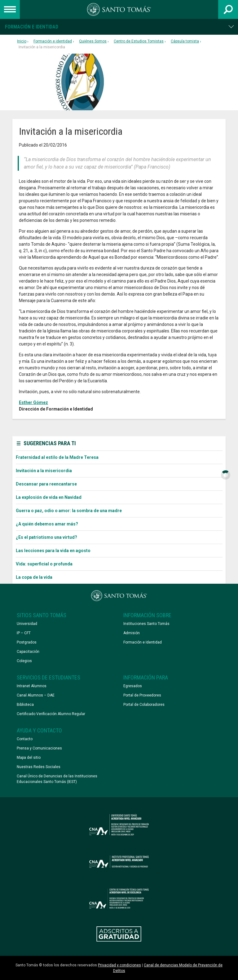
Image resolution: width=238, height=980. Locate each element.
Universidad (27, 624)
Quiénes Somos (93, 41)
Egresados (133, 686)
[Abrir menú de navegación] (10, 9)
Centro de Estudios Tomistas (139, 41)
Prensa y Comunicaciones (39, 748)
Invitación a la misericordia (44, 471)
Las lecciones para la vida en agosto (53, 551)
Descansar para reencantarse (46, 484)
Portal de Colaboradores (144, 705)
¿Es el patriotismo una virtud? (46, 537)
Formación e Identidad (143, 642)
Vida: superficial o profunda (44, 564)
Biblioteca (25, 705)
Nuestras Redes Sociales (39, 767)
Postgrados (27, 642)
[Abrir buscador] (228, 9)
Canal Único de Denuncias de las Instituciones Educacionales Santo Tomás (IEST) (57, 779)
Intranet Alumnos (32, 686)
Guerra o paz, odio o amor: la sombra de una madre (69, 511)
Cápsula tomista (185, 41)
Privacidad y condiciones (119, 965)
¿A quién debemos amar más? (47, 524)
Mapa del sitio (29, 758)
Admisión (132, 633)
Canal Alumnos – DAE (36, 695)
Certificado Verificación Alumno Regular (51, 714)
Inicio (22, 41)
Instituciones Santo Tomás (146, 624)
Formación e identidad (32, 27)
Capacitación (28, 652)
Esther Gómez (33, 402)
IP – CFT (24, 633)
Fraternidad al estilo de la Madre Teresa (57, 457)
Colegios (24, 661)
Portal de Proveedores (142, 695)
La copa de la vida (34, 577)
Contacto (25, 739)
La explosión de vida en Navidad (49, 497)
